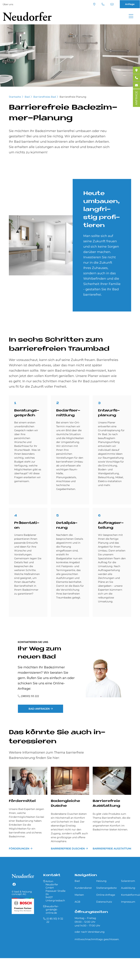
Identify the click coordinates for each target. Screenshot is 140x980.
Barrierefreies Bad (45, 97)
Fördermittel (22, 801)
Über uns (8, 4)
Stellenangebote (106, 888)
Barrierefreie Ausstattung (112, 849)
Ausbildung (128, 888)
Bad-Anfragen (39, 709)
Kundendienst (83, 888)
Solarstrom (128, 881)
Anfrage (130, 4)
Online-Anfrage (106, 895)
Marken (79, 895)
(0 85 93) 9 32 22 (103, 4)
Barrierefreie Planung (73, 97)
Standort (94, 4)
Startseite (15, 97)
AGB (77, 902)
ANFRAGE (136, 98)
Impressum (128, 902)
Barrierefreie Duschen (68, 849)
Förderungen (19, 849)
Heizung (101, 881)
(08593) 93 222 (30, 696)
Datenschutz (104, 902)
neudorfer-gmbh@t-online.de (112, 4)
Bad (27, 97)
